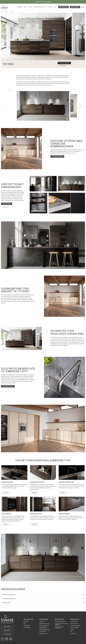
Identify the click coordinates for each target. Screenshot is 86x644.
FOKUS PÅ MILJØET (75, 626)
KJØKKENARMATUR (44, 630)
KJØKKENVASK (43, 628)
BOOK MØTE (7, 627)
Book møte (75, 7)
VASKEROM (27, 626)
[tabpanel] (43, 40)
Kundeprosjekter (39, 7)
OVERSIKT (42, 622)
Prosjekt (50, 7)
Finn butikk (64, 7)
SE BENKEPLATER (8, 386)
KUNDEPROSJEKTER (60, 622)
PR (71, 632)
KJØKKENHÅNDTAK (44, 624)
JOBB (72, 630)
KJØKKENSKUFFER (44, 626)
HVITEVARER (43, 632)
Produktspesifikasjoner (9, 595)
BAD (25, 624)
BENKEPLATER (43, 634)
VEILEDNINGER (74, 628)
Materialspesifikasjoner (9, 599)
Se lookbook (7, 634)
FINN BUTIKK (7, 204)
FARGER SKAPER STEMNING (59, 627)
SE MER (49, 2)
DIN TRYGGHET (75, 624)
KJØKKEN (26, 622)
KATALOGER (27, 628)
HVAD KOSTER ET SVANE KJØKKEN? (61, 624)
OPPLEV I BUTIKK (64, 63)
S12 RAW (12, 12)
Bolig (30, 7)
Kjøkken (20, 7)
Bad (25, 7)
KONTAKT (73, 634)
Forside (2, 12)
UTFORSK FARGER (57, 156)
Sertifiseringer (6, 603)
